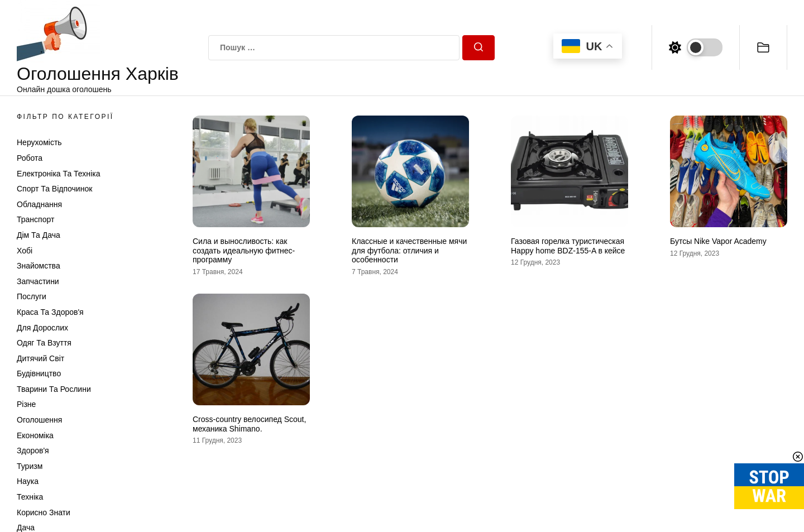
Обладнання (39, 204)
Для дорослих (42, 328)
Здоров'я (33, 450)
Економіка (35, 435)
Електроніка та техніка (58, 174)
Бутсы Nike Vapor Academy (718, 241)
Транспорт (35, 219)
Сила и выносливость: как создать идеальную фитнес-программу (244, 251)
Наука (28, 481)
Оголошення (39, 420)
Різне (26, 404)
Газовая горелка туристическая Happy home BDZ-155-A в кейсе (568, 246)
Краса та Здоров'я (50, 312)
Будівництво (39, 373)
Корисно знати (44, 512)
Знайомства (39, 266)
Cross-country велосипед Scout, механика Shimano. (249, 424)
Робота (30, 158)
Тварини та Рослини (54, 389)
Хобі (25, 251)
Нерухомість (39, 142)
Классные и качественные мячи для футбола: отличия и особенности (409, 251)
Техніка (30, 497)
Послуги (32, 296)
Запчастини (38, 281)
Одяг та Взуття (44, 343)
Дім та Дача (39, 235)
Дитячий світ (40, 358)
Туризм (30, 466)
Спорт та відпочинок (54, 189)
